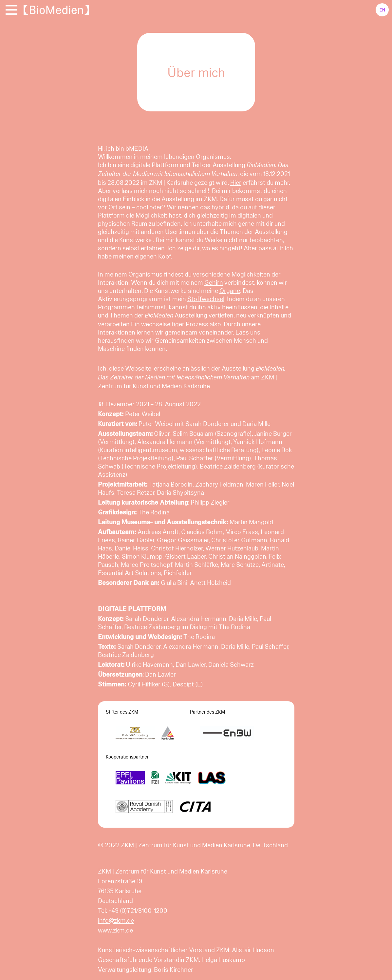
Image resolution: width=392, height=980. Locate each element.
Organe (230, 290)
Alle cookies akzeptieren (337, 966)
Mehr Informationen (45, 876)
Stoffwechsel (206, 298)
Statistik (37, 916)
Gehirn (214, 282)
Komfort (36, 939)
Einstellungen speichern (54, 966)
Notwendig (39, 886)
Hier (236, 182)
